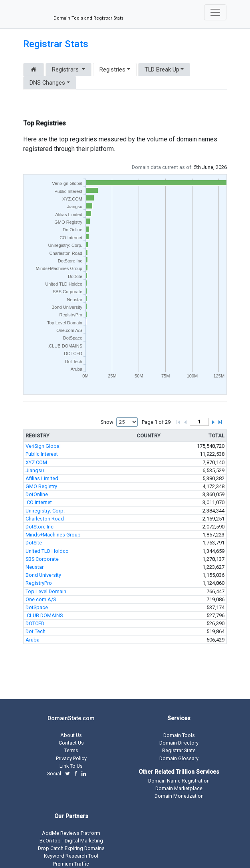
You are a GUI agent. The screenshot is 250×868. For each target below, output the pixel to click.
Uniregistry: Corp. (45, 511)
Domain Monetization (179, 796)
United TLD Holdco (47, 551)
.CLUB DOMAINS (44, 615)
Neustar (35, 567)
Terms (71, 750)
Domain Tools (179, 735)
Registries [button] (112, 70)
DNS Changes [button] (47, 83)
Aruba (33, 640)
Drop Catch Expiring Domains (71, 848)
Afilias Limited (42, 478)
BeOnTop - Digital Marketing (71, 841)
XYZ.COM (36, 462)
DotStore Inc (40, 527)
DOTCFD (35, 623)
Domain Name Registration (179, 781)
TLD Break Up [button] (162, 70)
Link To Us (71, 766)
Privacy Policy (71, 758)
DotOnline (37, 494)
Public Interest (42, 454)
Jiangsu (35, 470)
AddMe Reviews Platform (71, 833)
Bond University (43, 575)
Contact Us (71, 743)
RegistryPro (39, 583)
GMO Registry (41, 486)
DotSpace (37, 607)
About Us (71, 735)
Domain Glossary (179, 758)
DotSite (34, 543)
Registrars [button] (66, 70)
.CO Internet (39, 502)
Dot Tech (36, 631)
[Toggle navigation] (215, 12)
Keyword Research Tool (71, 856)
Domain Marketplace (179, 788)
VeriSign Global (43, 446)
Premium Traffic (71, 864)
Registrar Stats (56, 44)
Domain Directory (179, 743)
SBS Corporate (42, 559)
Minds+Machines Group (53, 535)
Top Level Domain (46, 591)
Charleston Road (45, 519)
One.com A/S (41, 599)
